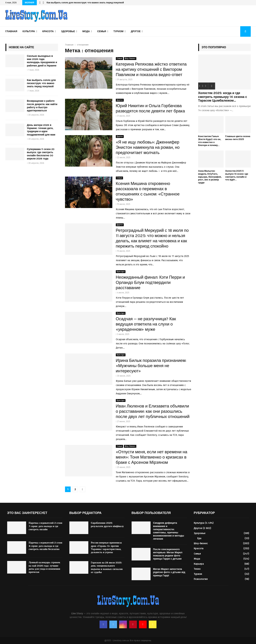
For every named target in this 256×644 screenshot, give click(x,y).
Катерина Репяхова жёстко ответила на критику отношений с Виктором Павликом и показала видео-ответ (151, 69)
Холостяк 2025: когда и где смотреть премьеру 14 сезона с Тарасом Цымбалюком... (223, 97)
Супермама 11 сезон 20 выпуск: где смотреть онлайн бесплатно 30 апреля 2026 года (41, 154)
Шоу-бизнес (130, 59)
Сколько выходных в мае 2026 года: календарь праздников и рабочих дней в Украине (42, 61)
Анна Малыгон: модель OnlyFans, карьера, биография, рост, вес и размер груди (210, 177)
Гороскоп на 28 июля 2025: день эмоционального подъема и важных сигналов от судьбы (107, 567)
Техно (197, 569)
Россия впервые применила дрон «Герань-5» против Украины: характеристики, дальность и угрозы (106, 548)
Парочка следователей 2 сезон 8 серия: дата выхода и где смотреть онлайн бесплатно (46, 546)
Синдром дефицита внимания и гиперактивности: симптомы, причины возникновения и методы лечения (169, 531)
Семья (102, 31)
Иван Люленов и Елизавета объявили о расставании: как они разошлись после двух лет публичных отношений (153, 411)
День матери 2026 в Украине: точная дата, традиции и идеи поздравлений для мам (41, 130)
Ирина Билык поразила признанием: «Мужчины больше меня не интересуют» (151, 366)
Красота (48, 31)
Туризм (118, 31)
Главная (11, 31)
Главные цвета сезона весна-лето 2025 (238, 138)
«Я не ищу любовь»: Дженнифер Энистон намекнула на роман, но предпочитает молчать (148, 147)
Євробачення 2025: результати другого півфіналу (107, 525)
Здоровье (68, 31)
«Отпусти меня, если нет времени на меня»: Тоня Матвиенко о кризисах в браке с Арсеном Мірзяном (152, 457)
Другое (136, 31)
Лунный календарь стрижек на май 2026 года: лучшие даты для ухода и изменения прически (45, 567)
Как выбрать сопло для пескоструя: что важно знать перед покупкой (85, 3)
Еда (199, 538)
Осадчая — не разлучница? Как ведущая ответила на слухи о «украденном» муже (146, 324)
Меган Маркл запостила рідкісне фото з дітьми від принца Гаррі (169, 572)
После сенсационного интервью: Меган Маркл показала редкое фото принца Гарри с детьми (168, 554)
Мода (86, 31)
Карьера (199, 564)
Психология (201, 579)
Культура (29, 31)
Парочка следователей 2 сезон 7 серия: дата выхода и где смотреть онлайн (46, 526)
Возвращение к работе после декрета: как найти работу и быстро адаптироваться (42, 106)
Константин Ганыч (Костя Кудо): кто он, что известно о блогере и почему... (210, 141)
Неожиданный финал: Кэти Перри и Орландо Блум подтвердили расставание (150, 282)
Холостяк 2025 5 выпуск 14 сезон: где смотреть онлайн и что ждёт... (237, 175)
